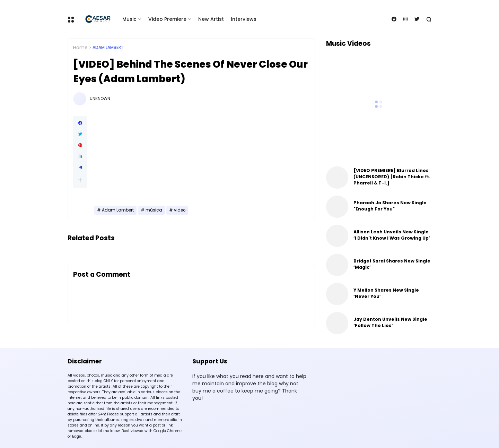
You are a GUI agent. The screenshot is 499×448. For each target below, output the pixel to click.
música (154, 210)
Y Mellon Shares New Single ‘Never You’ (386, 293)
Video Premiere (167, 19)
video (180, 210)
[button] (80, 180)
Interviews (244, 19)
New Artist (211, 19)
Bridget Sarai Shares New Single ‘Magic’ (392, 264)
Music (129, 19)
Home (80, 48)
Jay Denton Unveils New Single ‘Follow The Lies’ (390, 322)
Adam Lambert (108, 48)
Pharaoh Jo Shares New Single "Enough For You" (390, 206)
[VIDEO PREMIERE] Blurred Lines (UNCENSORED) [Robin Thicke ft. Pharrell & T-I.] (392, 177)
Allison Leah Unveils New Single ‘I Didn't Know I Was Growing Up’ (392, 235)
